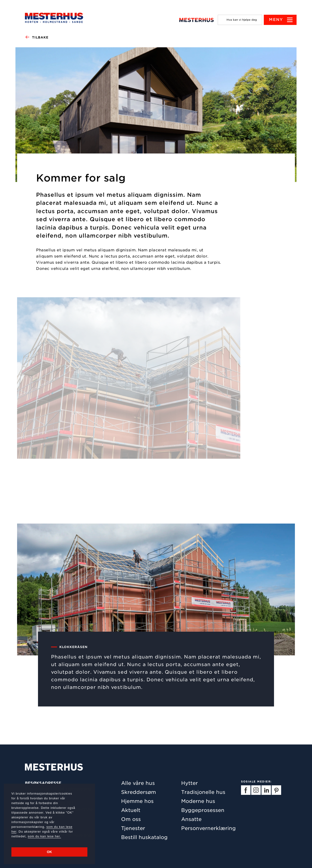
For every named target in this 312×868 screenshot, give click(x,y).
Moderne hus (198, 801)
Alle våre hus (138, 783)
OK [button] (49, 852)
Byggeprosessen (203, 810)
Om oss (131, 819)
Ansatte (191, 819)
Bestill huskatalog (144, 837)
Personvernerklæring (208, 828)
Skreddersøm (139, 792)
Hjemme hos (137, 801)
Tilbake (37, 38)
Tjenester (133, 828)
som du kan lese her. (44, 836)
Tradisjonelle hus (203, 792)
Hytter (189, 783)
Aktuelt (131, 810)
